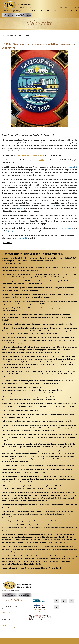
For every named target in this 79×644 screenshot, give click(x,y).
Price (55, 11)
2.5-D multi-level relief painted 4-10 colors (29, 155)
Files (72, 7)
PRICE (41, 160)
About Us (74, 11)
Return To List (8, 243)
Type (41, 11)
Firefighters (24, 35)
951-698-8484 (6, 613)
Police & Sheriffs (10, 35)
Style (48, 11)
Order (77, 7)
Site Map (4, 625)
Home (33, 11)
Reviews (64, 11)
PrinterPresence (15, 628)
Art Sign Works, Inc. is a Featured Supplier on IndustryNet (40, 609)
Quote (67, 7)
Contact (61, 7)
